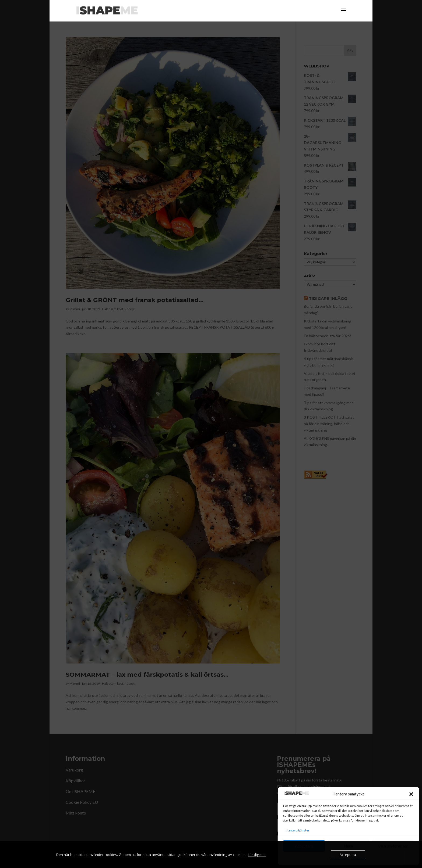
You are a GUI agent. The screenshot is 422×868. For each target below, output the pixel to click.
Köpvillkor (358, 858)
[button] (411, 794)
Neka (349, 846)
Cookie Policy (339, 858)
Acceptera (304, 846)
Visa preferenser (393, 846)
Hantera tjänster (298, 830)
